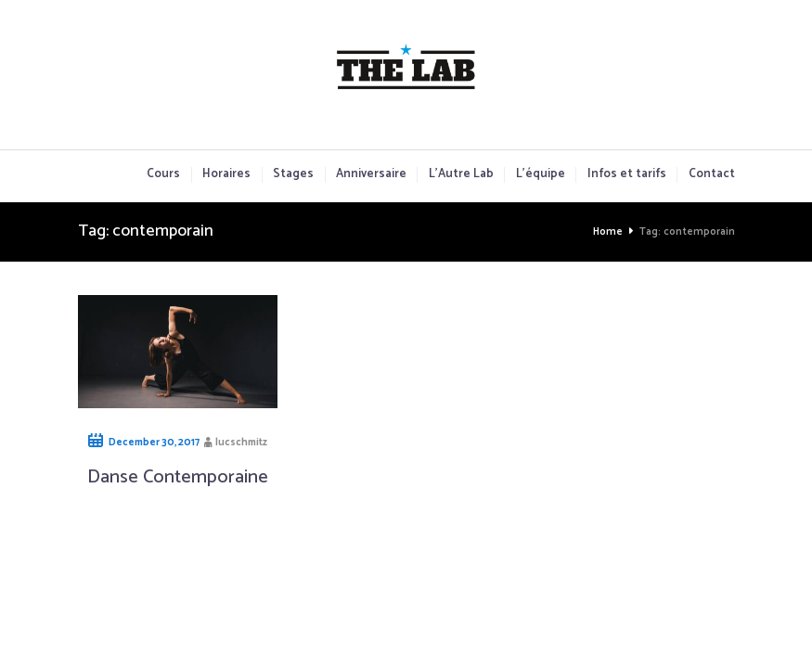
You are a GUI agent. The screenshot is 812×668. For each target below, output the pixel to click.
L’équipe (541, 175)
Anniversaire (371, 175)
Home (608, 231)
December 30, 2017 (154, 443)
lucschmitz (241, 443)
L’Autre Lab (461, 175)
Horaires (226, 175)
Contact (712, 175)
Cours (163, 175)
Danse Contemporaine (178, 477)
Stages (293, 175)
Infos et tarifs (627, 175)
